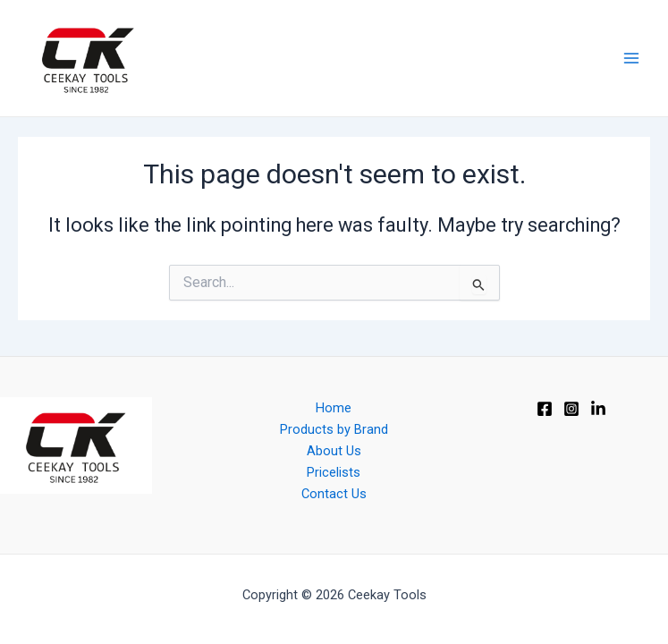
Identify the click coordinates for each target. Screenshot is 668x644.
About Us (334, 451)
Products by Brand (334, 429)
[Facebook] (545, 409)
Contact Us (334, 494)
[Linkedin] (598, 409)
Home (334, 408)
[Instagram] (571, 409)
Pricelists (334, 472)
